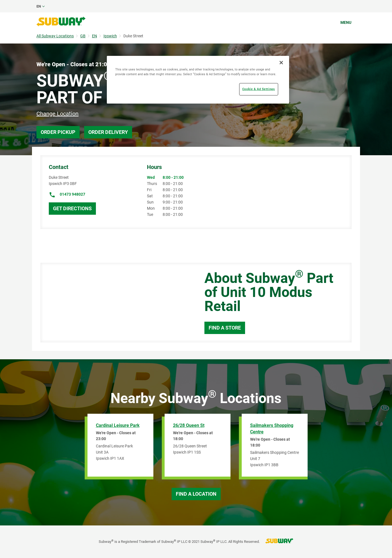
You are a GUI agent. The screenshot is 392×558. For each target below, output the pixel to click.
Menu (346, 22)
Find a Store (225, 328)
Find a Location (196, 494)
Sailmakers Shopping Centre (272, 429)
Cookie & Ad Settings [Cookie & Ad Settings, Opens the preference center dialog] (259, 89)
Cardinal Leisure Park (118, 425)
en (39, 6)
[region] (198, 80)
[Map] (116, 303)
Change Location (57, 114)
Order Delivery (108, 132)
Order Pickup (58, 132)
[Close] (281, 63)
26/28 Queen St (189, 425)
